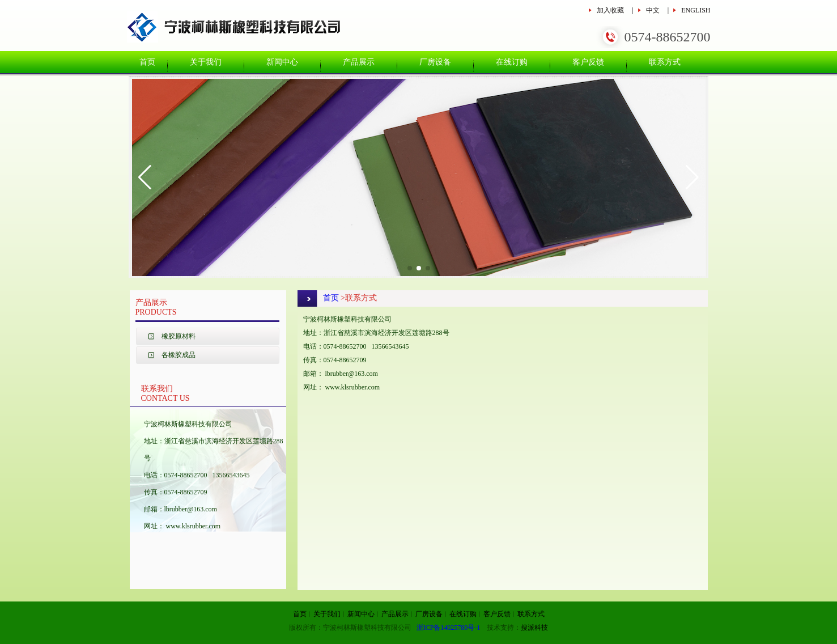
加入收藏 (610, 10)
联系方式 (665, 62)
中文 (653, 10)
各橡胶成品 (179, 355)
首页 (147, 62)
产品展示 (359, 62)
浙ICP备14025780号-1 (449, 628)
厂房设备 (435, 62)
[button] (145, 177)
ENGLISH (696, 10)
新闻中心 (282, 62)
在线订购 (512, 62)
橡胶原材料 (179, 336)
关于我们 (206, 62)
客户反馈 (588, 62)
